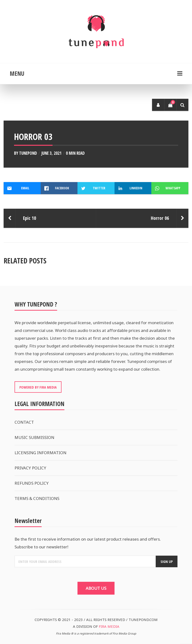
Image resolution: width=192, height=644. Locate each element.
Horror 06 (160, 218)
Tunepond (28, 153)
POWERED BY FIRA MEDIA (38, 387)
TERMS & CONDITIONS (37, 498)
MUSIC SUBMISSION (34, 437)
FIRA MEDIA (109, 626)
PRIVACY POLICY (30, 468)
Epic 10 (30, 218)
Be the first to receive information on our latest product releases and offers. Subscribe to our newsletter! (88, 543)
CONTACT (24, 422)
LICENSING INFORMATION (40, 453)
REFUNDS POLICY (32, 483)
